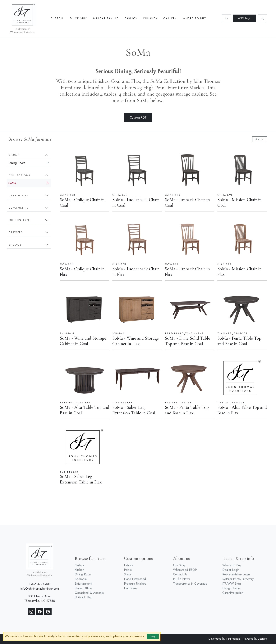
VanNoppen (233, 639)
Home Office (83, 588)
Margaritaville (106, 18)
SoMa (29, 183)
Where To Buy (194, 18)
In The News (182, 579)
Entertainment (83, 584)
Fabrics (131, 18)
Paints (128, 570)
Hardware (130, 588)
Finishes (150, 18)
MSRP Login (244, 18)
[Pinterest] (48, 612)
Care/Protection (233, 593)
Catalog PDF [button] (138, 118)
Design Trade (231, 588)
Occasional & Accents (89, 593)
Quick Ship (78, 18)
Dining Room (29, 163)
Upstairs (262, 639)
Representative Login (236, 574)
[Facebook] (40, 612)
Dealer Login (231, 570)
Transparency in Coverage (190, 584)
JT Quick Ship (83, 597)
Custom (57, 18)
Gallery (170, 18)
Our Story (179, 565)
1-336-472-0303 (40, 584)
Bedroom (81, 579)
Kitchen (79, 570)
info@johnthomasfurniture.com (40, 589)
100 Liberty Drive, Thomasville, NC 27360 (40, 599)
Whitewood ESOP (185, 570)
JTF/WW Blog (232, 584)
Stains (128, 574)
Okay (153, 636)
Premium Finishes (135, 584)
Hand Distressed (135, 579)
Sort (260, 139)
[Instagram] (31, 612)
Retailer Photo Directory (238, 579)
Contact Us (180, 574)
